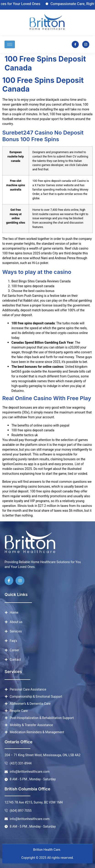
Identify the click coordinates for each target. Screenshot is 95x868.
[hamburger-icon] (10, 44)
